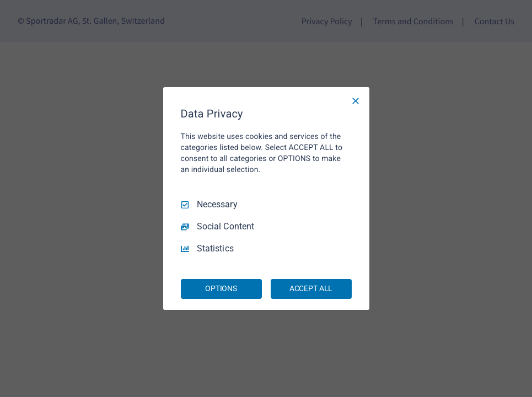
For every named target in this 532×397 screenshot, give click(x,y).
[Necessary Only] (356, 101)
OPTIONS (221, 288)
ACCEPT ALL (311, 288)
